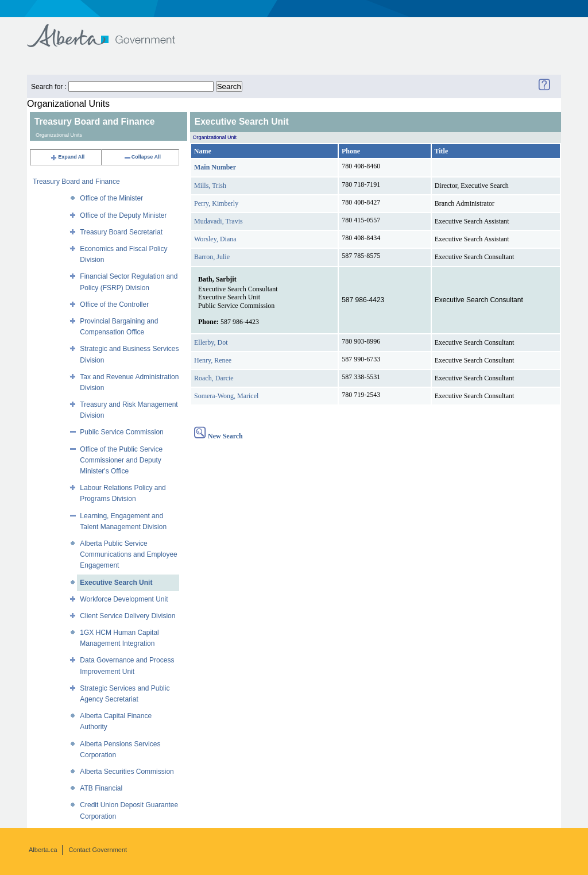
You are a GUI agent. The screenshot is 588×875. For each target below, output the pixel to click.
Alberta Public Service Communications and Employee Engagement (128, 554)
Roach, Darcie (214, 378)
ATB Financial (101, 788)
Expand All (67, 157)
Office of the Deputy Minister (123, 215)
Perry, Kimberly (216, 203)
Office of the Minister (111, 198)
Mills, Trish (210, 186)
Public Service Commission (121, 432)
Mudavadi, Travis (218, 221)
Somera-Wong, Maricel (226, 396)
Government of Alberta (111, 30)
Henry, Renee (213, 360)
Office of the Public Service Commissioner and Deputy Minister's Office (121, 460)
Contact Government (98, 850)
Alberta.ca (43, 850)
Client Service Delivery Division (127, 616)
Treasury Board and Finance (76, 182)
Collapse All (142, 157)
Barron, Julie (212, 257)
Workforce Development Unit (124, 599)
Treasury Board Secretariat (121, 232)
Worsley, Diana (215, 239)
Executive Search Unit (116, 583)
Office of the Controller (114, 304)
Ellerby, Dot (211, 342)
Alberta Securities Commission (127, 772)
